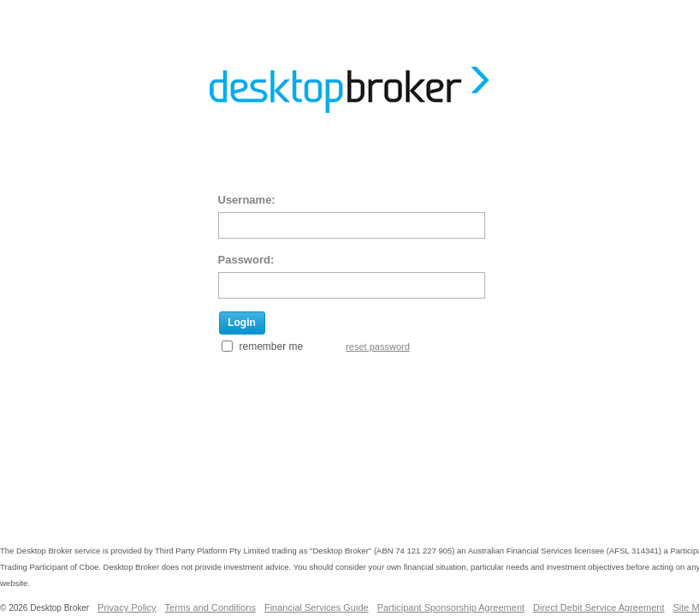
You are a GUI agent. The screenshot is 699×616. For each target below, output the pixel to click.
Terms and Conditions (210, 607)
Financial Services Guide (317, 607)
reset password (378, 346)
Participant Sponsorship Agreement (451, 607)
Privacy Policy (127, 607)
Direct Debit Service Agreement (598, 607)
